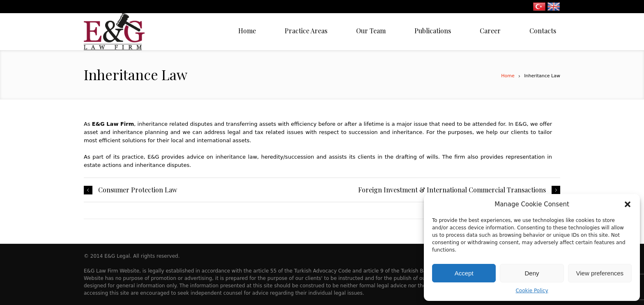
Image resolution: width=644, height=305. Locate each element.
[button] (628, 204)
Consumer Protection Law (138, 190)
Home (508, 76)
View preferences (600, 273)
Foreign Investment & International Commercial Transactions (452, 190)
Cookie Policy (532, 291)
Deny (532, 273)
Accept (464, 273)
